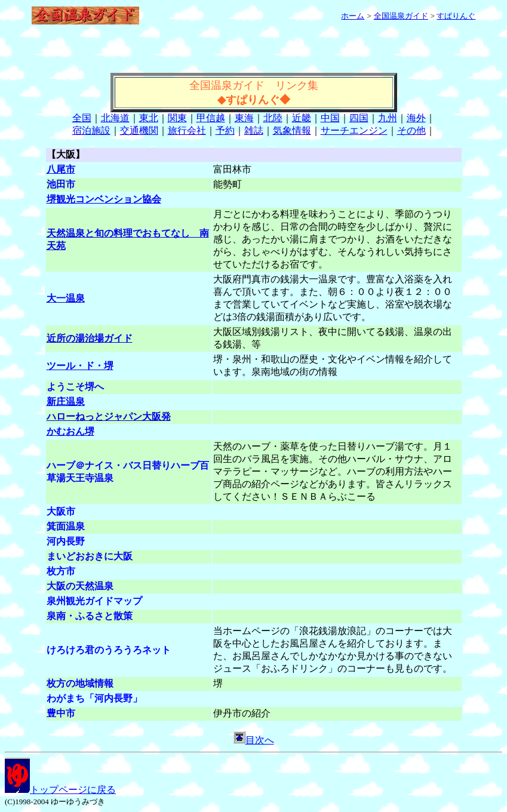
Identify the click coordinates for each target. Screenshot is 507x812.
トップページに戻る (60, 790)
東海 (244, 118)
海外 (416, 118)
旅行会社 (187, 130)
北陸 (273, 118)
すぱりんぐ (456, 16)
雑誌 (254, 130)
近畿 (302, 118)
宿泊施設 (91, 130)
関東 (177, 118)
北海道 (115, 118)
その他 (411, 130)
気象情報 (292, 130)
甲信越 (211, 118)
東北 (149, 118)
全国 (82, 118)
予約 (225, 130)
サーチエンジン (354, 130)
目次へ (254, 740)
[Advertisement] (254, 55)
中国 (330, 118)
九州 (388, 118)
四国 (359, 118)
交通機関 (139, 130)
